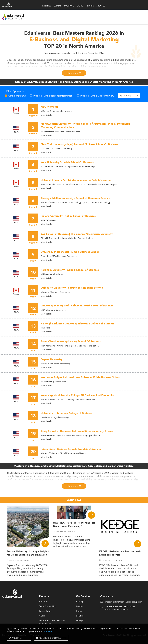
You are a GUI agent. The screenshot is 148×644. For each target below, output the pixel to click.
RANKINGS (47, 6)
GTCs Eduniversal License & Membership (52, 621)
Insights (80, 606)
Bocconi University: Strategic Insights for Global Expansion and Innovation (28, 553)
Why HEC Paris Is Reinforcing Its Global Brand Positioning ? (74, 525)
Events (79, 611)
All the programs (17, 96)
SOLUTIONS (69, 6)
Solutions (80, 616)
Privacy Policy (45, 611)
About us (43, 602)
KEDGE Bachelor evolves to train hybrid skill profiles (120, 553)
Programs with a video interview (97, 96)
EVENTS (80, 6)
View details (46, 115)
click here (47, 631)
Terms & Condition (48, 606)
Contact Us (106, 596)
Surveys (80, 621)
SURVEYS (58, 6)
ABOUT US (101, 6)
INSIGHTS (90, 6)
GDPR (42, 616)
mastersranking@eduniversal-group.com (124, 602)
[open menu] (142, 17)
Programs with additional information (53, 96)
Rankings (80, 602)
